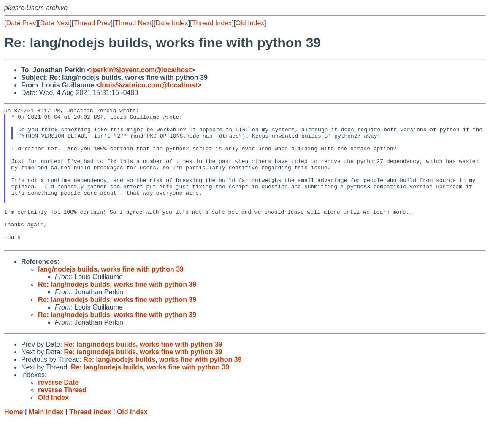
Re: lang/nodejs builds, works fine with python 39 (117, 312)
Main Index (46, 440)
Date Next (55, 23)
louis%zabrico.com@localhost (149, 85)
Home (14, 440)
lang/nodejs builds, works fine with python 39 (111, 297)
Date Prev (21, 23)
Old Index (250, 23)
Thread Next (133, 23)
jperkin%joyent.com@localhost (141, 70)
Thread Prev (92, 23)
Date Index (172, 23)
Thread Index (212, 23)
